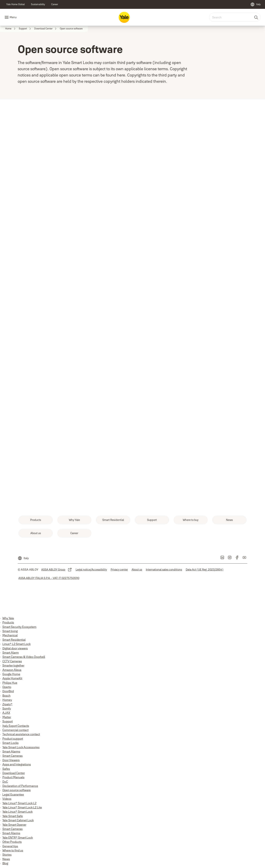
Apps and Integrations (17, 764)
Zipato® (7, 704)
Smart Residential (14, 640)
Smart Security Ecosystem (19, 627)
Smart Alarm (11, 653)
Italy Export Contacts (16, 726)
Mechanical (10, 635)
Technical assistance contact (21, 734)
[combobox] (235, 17)
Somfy (7, 708)
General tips (10, 846)
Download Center (14, 773)
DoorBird (8, 691)
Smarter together (13, 665)
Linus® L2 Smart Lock (16, 644)
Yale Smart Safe (13, 816)
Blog (5, 863)
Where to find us (13, 850)
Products (8, 622)
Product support (13, 739)
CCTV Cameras (12, 661)
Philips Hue (10, 683)
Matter (7, 717)
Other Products (12, 842)
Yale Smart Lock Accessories (21, 747)
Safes (6, 769)
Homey (7, 700)
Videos (7, 799)
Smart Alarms (11, 751)
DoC (5, 782)
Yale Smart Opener (14, 825)
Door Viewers (11, 760)
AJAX (6, 713)
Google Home (11, 674)
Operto (7, 687)
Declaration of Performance (20, 786)
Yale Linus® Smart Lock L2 (19, 803)
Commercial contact (15, 730)
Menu (13, 17)
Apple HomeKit (12, 678)
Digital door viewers (15, 648)
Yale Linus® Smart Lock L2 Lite (22, 807)
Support (8, 721)
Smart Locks (10, 743)
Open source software (17, 790)
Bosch (6, 696)
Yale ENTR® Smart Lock (18, 837)
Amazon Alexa (12, 670)
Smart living (10, 631)
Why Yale (8, 618)
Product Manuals (13, 777)
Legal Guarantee (13, 794)
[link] (15, 4)
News (6, 859)
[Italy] (255, 4)
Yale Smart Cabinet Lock (18, 820)
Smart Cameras (13, 756)
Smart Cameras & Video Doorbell (24, 657)
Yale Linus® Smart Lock (17, 812)
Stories (7, 855)
